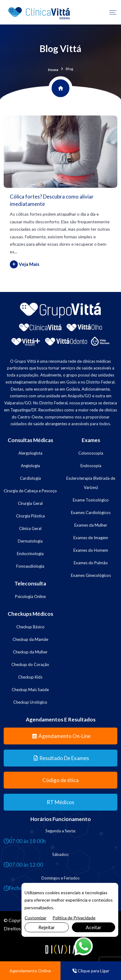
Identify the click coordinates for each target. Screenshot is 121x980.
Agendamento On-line (61, 736)
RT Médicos (60, 802)
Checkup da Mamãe (30, 639)
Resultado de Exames (61, 758)
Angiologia (30, 466)
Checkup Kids (30, 677)
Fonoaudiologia (30, 566)
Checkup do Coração (30, 664)
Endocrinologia (30, 554)
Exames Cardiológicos (91, 513)
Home (53, 70)
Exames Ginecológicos (91, 575)
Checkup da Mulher (30, 652)
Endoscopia (91, 466)
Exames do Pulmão (91, 563)
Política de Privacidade (74, 918)
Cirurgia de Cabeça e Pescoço (30, 491)
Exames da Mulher (91, 525)
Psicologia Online (30, 596)
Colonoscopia (91, 453)
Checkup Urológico (30, 702)
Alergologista (30, 453)
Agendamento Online (30, 971)
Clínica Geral (30, 528)
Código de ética (60, 780)
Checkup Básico (30, 627)
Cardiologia (30, 478)
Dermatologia (30, 541)
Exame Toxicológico (91, 500)
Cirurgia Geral (30, 503)
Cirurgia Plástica (30, 516)
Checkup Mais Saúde (30, 690)
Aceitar (94, 927)
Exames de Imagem (91, 538)
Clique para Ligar (91, 971)
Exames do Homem (91, 550)
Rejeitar (47, 927)
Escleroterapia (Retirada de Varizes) (91, 483)
